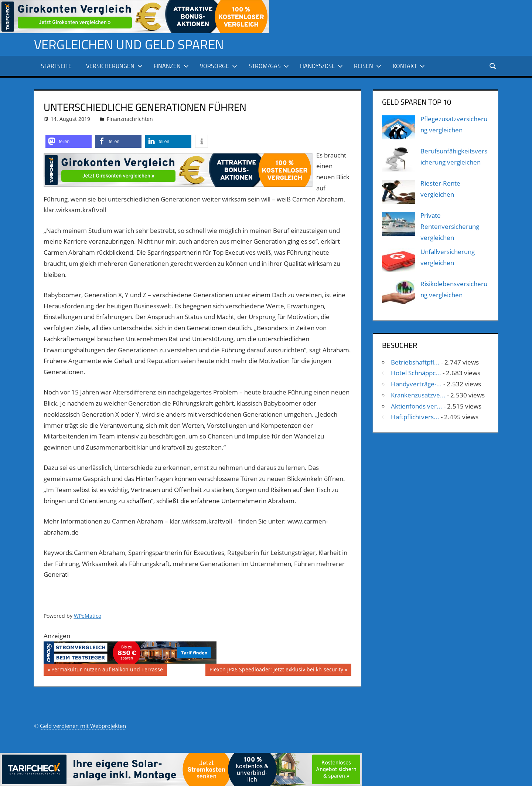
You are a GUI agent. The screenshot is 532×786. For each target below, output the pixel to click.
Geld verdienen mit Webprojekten (83, 726)
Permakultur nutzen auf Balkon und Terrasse (107, 670)
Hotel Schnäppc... (416, 373)
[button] (69, 141)
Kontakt (409, 66)
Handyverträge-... (416, 384)
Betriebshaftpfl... (415, 362)
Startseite (56, 66)
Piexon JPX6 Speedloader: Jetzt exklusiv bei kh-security (276, 670)
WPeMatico (88, 616)
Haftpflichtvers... (415, 417)
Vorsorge (219, 66)
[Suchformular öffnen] (493, 66)
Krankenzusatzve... (418, 395)
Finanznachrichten (130, 118)
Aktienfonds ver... (417, 406)
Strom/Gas (269, 66)
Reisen (368, 66)
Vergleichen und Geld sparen (130, 44)
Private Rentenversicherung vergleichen (450, 226)
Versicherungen (114, 66)
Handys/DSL (321, 66)
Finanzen (171, 66)
